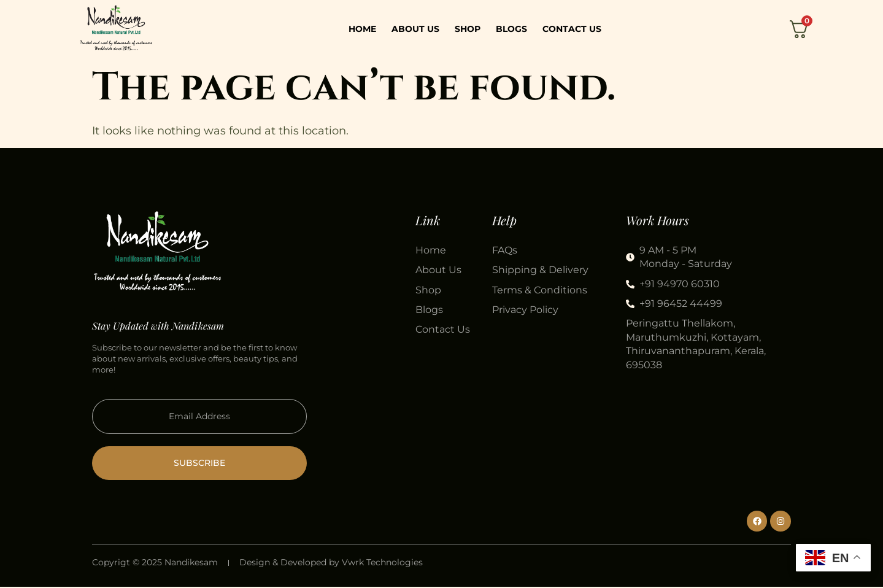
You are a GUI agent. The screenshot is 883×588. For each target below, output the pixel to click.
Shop (468, 29)
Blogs (511, 29)
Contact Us (572, 29)
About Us (415, 29)
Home (362, 29)
